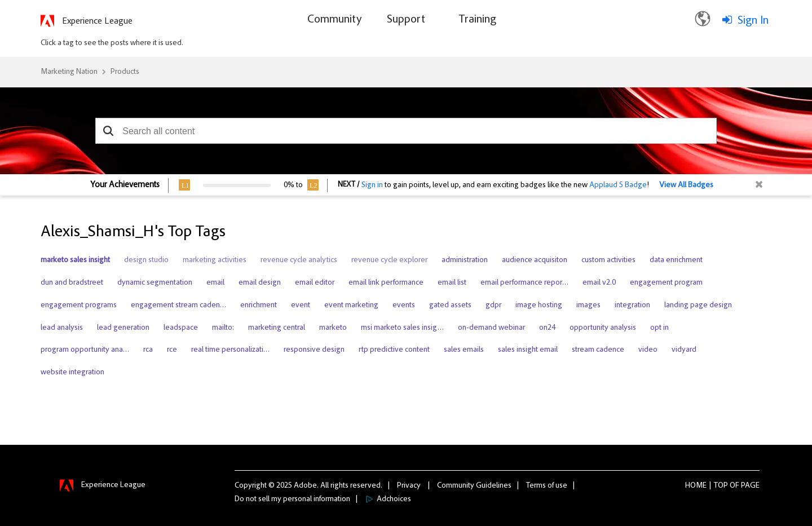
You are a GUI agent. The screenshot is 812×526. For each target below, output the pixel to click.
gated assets (450, 306)
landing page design (698, 306)
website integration (72, 373)
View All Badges (686, 185)
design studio (146, 260)
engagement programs (79, 306)
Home (696, 486)
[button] (108, 131)
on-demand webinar (491, 328)
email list (452, 283)
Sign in (372, 185)
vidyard (684, 350)
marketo (333, 328)
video (648, 350)
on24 (547, 328)
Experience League (97, 21)
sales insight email (528, 350)
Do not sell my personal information (292, 500)
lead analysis (62, 328)
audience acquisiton (535, 260)
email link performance (386, 283)
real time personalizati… (230, 350)
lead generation (123, 328)
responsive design (314, 350)
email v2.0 (599, 283)
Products (125, 72)
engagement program (666, 283)
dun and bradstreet (72, 283)
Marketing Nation (69, 72)
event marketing (351, 306)
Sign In (753, 21)
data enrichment (676, 260)
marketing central (277, 328)
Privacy (409, 486)
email (215, 283)
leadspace (181, 328)
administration (465, 260)
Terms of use (547, 486)
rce (172, 350)
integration (632, 306)
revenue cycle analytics (299, 260)
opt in (659, 328)
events (404, 306)
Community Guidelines (474, 486)
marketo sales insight (75, 260)
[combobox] (406, 131)
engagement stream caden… (178, 306)
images (588, 306)
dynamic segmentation (155, 283)
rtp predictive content (394, 350)
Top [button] (721, 486)
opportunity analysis (603, 328)
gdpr (493, 306)
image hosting (539, 306)
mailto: (223, 328)
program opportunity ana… (85, 350)
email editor (315, 283)
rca (148, 350)
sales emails (464, 350)
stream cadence (598, 350)
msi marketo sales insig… (402, 328)
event (301, 306)
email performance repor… (524, 283)
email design (260, 283)
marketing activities (215, 260)
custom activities (608, 260)
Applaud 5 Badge (618, 185)
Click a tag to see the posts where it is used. (112, 43)
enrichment (259, 306)
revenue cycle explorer (389, 260)
